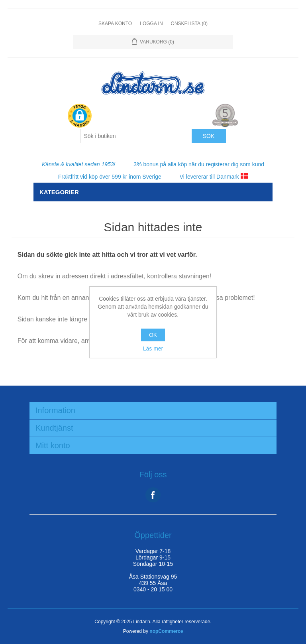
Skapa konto (115, 24)
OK (153, 335)
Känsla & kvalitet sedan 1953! (78, 164)
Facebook (153, 495)
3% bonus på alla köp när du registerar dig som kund (199, 164)
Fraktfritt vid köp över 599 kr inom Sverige (110, 177)
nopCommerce (166, 631)
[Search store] (136, 136)
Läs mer (153, 349)
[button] (80, 116)
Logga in (151, 24)
